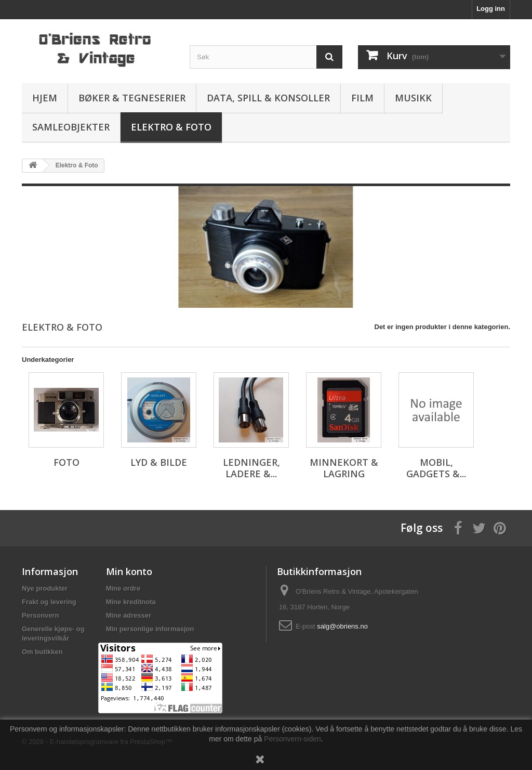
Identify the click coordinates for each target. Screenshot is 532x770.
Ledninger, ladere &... (251, 468)
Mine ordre (123, 588)
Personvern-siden (292, 739)
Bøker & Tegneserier (132, 98)
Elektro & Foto (171, 127)
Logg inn (491, 9)
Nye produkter (45, 588)
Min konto (129, 571)
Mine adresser (129, 615)
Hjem (45, 98)
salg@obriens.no (342, 626)
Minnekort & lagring (344, 468)
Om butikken (42, 652)
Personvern (41, 615)
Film (362, 98)
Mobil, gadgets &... (436, 468)
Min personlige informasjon (150, 629)
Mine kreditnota (131, 602)
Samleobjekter (71, 127)
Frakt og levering (49, 602)
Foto (66, 462)
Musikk (413, 98)
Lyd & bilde (159, 462)
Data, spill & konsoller (268, 98)
